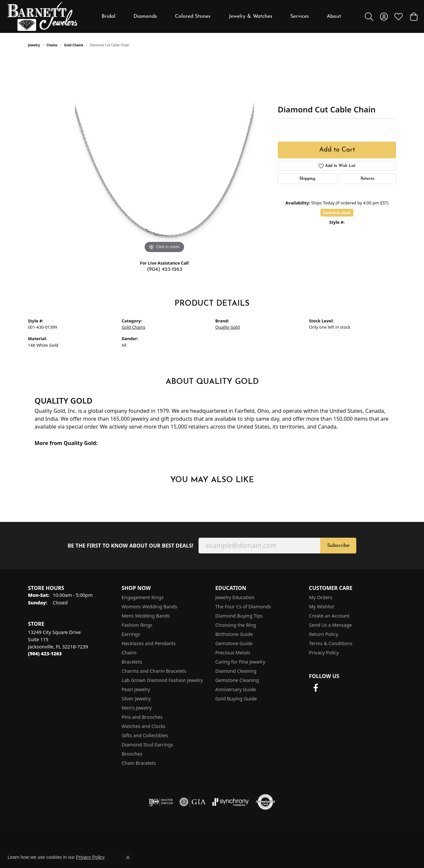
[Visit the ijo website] (161, 802)
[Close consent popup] (128, 857)
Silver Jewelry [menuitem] (136, 699)
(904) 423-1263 (165, 270)
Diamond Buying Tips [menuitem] (239, 616)
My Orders (321, 597)
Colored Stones (193, 16)
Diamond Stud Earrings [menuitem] (147, 745)
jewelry (34, 45)
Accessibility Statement (366, 839)
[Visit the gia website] (193, 802)
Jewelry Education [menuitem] (235, 597)
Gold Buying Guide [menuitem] (236, 699)
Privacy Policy (324, 653)
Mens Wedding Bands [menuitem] (146, 616)
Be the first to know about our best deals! (131, 546)
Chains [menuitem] (129, 653)
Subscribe (338, 546)
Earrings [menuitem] (131, 634)
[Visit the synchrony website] (231, 802)
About (334, 16)
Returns (367, 179)
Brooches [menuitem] (132, 754)
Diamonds (145, 16)
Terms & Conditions (331, 643)
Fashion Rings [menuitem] (137, 625)
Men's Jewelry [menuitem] (137, 708)
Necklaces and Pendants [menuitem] (149, 643)
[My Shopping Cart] (413, 16)
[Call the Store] (45, 654)
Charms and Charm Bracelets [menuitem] (154, 671)
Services (300, 16)
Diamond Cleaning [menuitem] (236, 671)
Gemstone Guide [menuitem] (234, 643)
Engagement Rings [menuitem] (143, 597)
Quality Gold (227, 327)
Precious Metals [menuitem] (233, 653)
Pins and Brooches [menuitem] (142, 717)
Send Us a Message (330, 625)
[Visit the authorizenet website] (266, 802)
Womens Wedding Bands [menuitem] (149, 607)
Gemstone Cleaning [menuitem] (237, 680)
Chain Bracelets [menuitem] (139, 763)
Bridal (108, 16)
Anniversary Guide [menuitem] (236, 689)
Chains (52, 45)
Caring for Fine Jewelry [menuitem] (240, 662)
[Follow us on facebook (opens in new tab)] (316, 688)
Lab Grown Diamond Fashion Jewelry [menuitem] (162, 680)
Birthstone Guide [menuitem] (234, 634)
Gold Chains (74, 45)
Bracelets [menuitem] (132, 662)
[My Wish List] (399, 16)
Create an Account (329, 616)
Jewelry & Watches (251, 16)
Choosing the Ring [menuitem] (236, 625)
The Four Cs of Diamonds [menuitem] (243, 607)
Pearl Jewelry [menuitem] (136, 689)
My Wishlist (322, 607)
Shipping (307, 179)
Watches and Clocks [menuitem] (143, 726)
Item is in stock (337, 212)
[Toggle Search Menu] (369, 16)
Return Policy (324, 634)
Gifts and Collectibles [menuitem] (145, 735)
